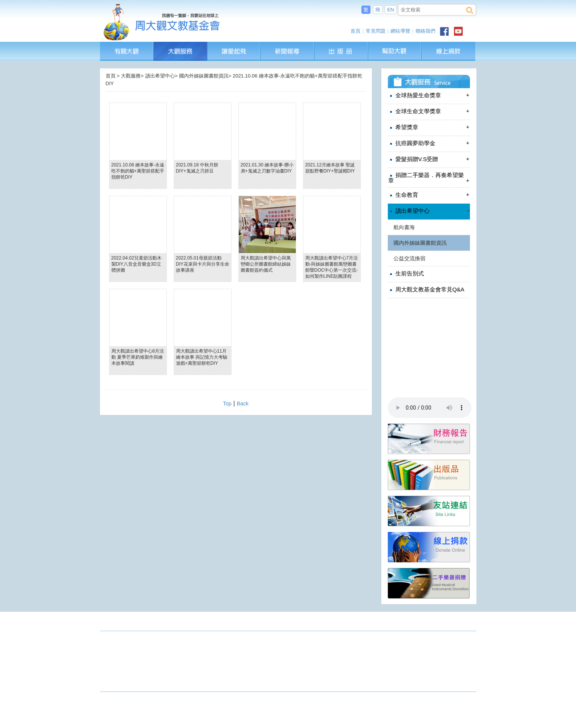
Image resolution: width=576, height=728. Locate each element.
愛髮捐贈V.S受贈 (429, 159)
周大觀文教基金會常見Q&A (426, 290)
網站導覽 (400, 31)
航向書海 (404, 227)
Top (227, 404)
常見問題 (376, 31)
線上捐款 (448, 51)
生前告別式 (406, 274)
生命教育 (429, 195)
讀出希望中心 (429, 211)
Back (243, 404)
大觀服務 (180, 45)
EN (390, 10)
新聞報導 (288, 45)
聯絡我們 (425, 31)
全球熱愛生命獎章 (429, 95)
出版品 (341, 45)
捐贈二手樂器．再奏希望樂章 (429, 178)
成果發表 (464, 623)
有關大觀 (127, 45)
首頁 (355, 31)
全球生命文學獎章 (429, 111)
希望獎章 (429, 127)
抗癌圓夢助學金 (429, 143)
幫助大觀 (395, 45)
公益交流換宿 (409, 258)
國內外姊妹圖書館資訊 (420, 243)
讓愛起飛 (234, 45)
